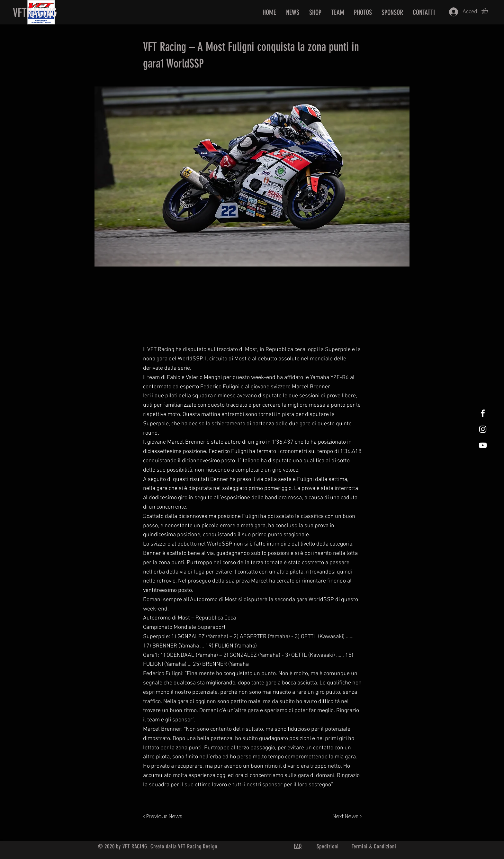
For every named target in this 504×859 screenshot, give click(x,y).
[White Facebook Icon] (483, 413)
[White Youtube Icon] (483, 445)
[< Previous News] (164, 817)
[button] (488, 11)
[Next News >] (346, 817)
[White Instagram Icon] (483, 429)
